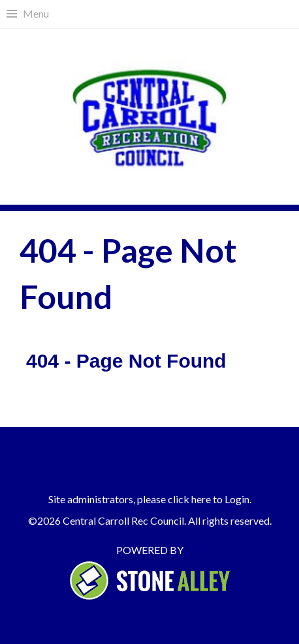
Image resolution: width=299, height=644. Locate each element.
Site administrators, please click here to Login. (150, 499)
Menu (36, 13)
